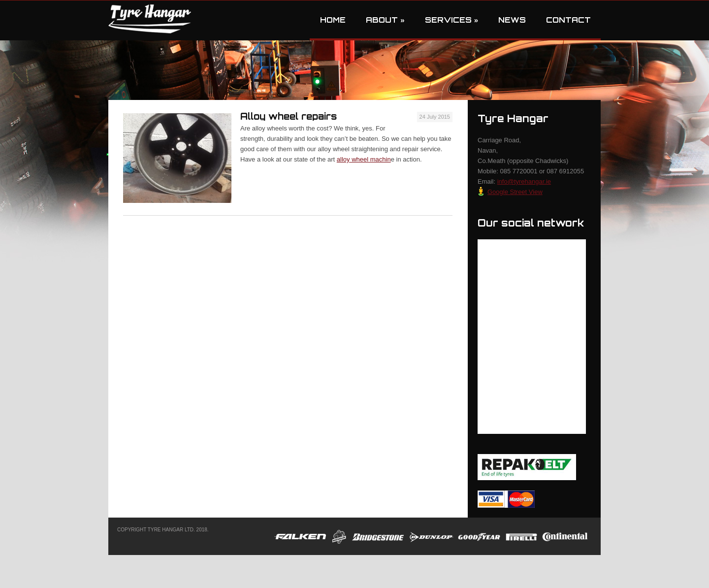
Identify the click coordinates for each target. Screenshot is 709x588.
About (385, 20)
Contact (568, 20)
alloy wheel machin (364, 159)
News (512, 20)
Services (451, 20)
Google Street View (510, 192)
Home (333, 20)
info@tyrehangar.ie (524, 181)
